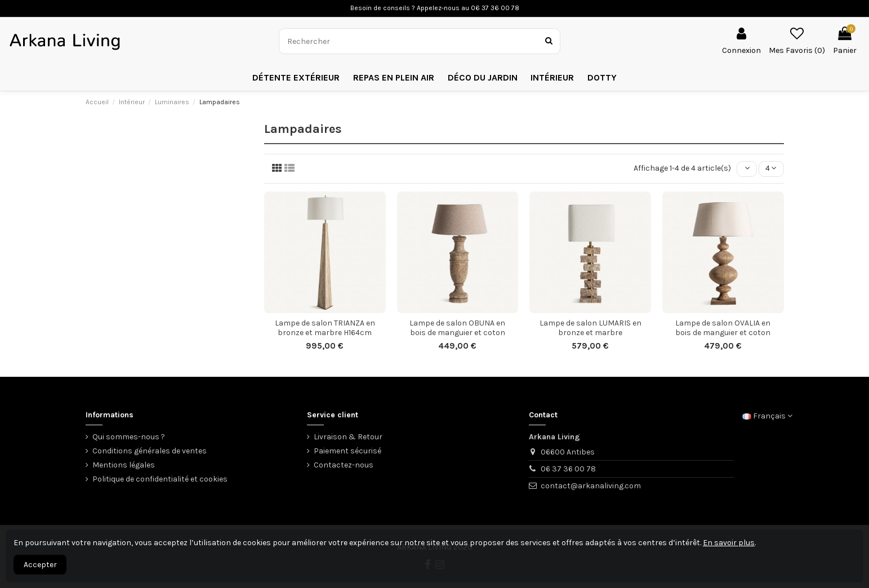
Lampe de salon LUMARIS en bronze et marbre (591, 328)
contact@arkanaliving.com (591, 486)
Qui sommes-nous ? (129, 437)
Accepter (40, 565)
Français (767, 416)
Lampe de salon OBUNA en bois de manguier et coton (457, 328)
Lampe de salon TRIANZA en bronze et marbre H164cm (325, 328)
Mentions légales (124, 465)
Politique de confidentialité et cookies (160, 479)
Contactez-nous (344, 465)
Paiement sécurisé (347, 451)
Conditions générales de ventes (150, 451)
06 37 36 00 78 (568, 469)
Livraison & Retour (348, 437)
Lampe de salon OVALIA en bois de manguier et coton (723, 328)
